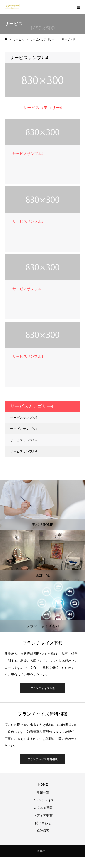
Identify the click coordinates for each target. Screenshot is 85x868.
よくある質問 (43, 808)
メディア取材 (43, 815)
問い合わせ (43, 823)
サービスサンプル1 (24, 451)
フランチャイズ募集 (43, 688)
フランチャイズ (43, 800)
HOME (43, 784)
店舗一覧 (43, 792)
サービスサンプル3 (24, 429)
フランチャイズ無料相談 (43, 759)
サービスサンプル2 (24, 440)
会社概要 (43, 831)
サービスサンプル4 (24, 418)
